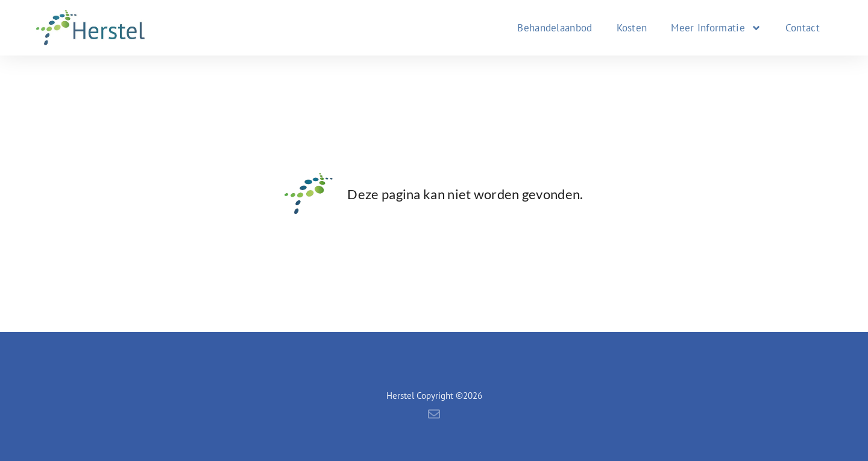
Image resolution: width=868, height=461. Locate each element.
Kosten (632, 28)
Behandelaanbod (555, 28)
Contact (803, 28)
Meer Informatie (716, 28)
